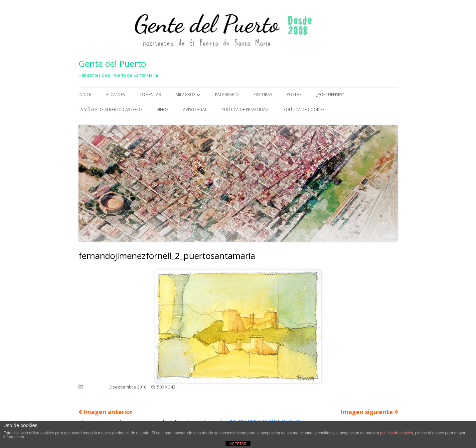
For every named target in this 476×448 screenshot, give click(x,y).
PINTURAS (263, 95)
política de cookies (397, 433)
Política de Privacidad (245, 110)
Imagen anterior (108, 412)
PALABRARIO (227, 95)
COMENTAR (150, 95)
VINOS (162, 110)
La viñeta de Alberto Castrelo (110, 110)
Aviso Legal (195, 110)
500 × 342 (166, 387)
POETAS (294, 95)
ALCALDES (115, 95)
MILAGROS (185, 95)
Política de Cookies (304, 110)
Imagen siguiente (367, 412)
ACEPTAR (238, 444)
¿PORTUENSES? (330, 95)
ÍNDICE (85, 95)
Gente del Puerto (112, 63)
